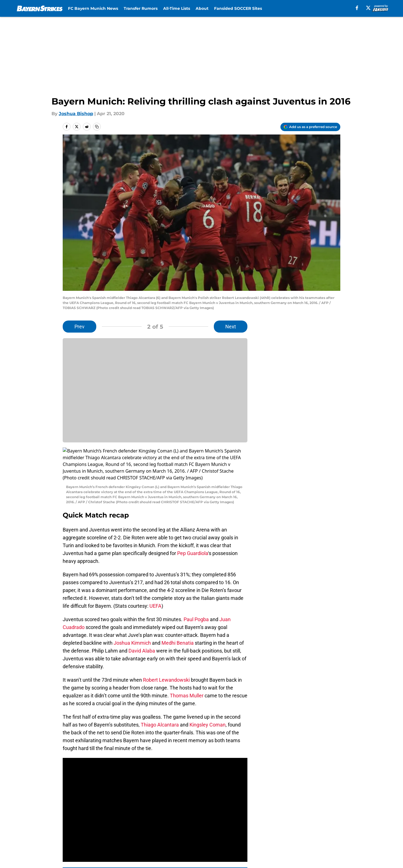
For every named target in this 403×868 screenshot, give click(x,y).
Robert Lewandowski (166, 646)
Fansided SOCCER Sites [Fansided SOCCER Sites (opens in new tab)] (238, 8)
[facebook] (357, 8)
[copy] (97, 127)
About (202, 8)
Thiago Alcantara (160, 691)
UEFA (155, 572)
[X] (368, 8)
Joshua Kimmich (132, 609)
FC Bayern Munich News (93, 8)
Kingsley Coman (208, 691)
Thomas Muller (187, 662)
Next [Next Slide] (231, 327)
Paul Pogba (196, 586)
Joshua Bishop (76, 114)
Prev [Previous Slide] (79, 327)
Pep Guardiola (193, 520)
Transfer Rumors (141, 8)
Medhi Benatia (178, 609)
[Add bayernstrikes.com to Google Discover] (310, 127)
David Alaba (142, 617)
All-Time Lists (177, 8)
